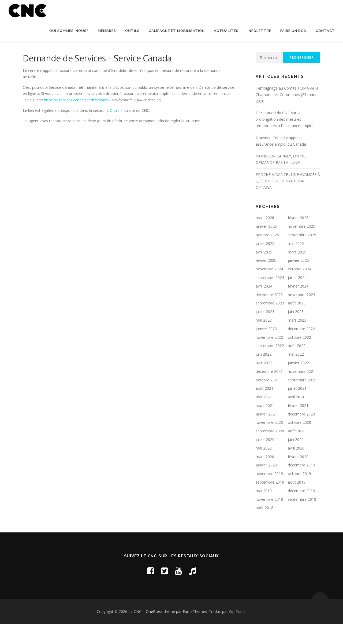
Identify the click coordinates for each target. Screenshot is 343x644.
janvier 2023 (266, 349)
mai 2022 (296, 375)
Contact (325, 31)
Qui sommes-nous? (69, 31)
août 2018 (264, 528)
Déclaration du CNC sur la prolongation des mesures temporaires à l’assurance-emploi (284, 140)
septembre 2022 (270, 366)
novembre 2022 (269, 358)
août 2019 (297, 503)
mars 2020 (265, 477)
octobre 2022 (299, 358)
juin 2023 (296, 332)
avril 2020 (296, 468)
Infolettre (259, 31)
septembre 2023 (270, 323)
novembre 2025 (301, 247)
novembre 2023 (301, 315)
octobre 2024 (299, 289)
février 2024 (298, 306)
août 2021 (264, 409)
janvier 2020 (266, 485)
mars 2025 (297, 272)
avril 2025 (264, 272)
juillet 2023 (265, 332)
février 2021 (298, 426)
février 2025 (266, 281)
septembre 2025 (302, 255)
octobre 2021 (267, 400)
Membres (107, 31)
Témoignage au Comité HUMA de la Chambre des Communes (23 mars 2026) (287, 115)
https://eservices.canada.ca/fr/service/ (77, 120)
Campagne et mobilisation (177, 31)
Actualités (226, 31)
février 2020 (298, 477)
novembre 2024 (269, 289)
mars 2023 (297, 341)
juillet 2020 (265, 460)
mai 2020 (264, 468)
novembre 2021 (301, 392)
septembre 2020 (270, 451)
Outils (132, 31)
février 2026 (298, 238)
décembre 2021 (269, 392)
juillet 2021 (297, 409)
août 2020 (297, 451)
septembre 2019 (270, 503)
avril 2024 (264, 306)
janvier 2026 (266, 247)
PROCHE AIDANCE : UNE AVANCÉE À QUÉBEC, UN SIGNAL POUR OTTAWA (288, 201)
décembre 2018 (301, 511)
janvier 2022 (298, 383)
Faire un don (293, 31)
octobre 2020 (299, 443)
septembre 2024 (270, 298)
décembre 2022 (301, 349)
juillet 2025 (265, 264)
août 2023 (297, 323)
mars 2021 (265, 426)
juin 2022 (264, 375)
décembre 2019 (301, 485)
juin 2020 (296, 460)
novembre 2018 (269, 520)
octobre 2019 (299, 494)
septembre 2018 (302, 520)
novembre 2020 (269, 443)
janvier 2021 (266, 434)
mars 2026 (265, 238)
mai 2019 (264, 511)
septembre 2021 (302, 400)
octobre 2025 (267, 255)
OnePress (154, 632)
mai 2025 (296, 264)
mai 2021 (264, 417)
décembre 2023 (269, 315)
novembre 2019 (269, 494)
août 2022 (297, 366)
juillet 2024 (297, 298)
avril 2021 (296, 417)
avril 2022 (264, 383)
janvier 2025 (298, 281)
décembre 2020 (301, 434)
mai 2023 (264, 341)
